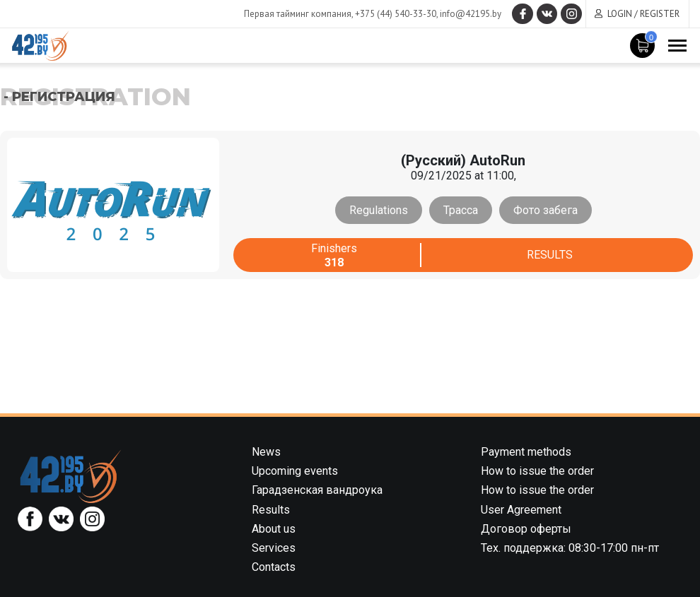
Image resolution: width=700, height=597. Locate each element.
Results (550, 255)
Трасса (461, 210)
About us (274, 529)
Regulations (379, 210)
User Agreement (521, 510)
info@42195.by (470, 14)
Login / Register (643, 14)
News (266, 452)
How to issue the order (537, 471)
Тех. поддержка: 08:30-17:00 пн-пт (570, 548)
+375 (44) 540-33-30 (395, 14)
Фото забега (546, 210)
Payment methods (526, 452)
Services (274, 548)
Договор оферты (526, 529)
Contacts (274, 567)
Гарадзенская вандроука (317, 490)
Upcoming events (295, 471)
